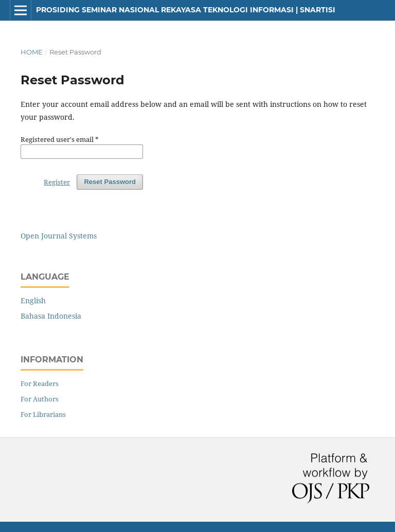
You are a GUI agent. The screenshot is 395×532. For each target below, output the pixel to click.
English (33, 300)
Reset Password (110, 182)
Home (32, 52)
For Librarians (43, 414)
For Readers (40, 383)
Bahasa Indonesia (51, 316)
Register (57, 182)
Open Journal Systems (59, 236)
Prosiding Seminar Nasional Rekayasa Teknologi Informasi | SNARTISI (186, 10)
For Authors (40, 399)
